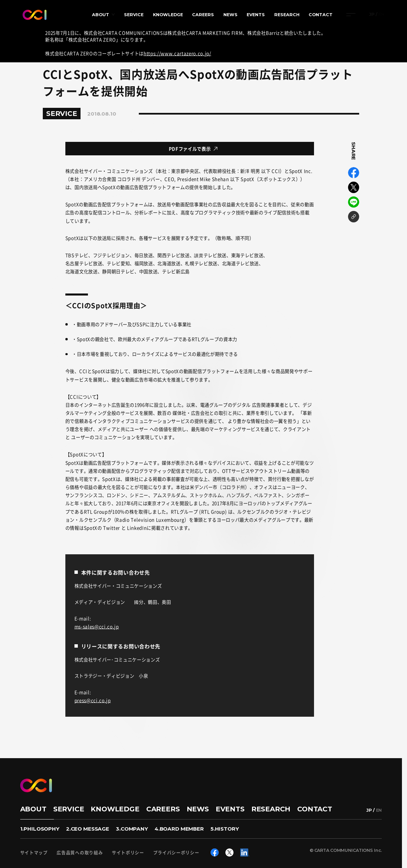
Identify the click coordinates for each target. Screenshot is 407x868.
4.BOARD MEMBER (179, 829)
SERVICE (134, 15)
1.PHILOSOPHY (40, 829)
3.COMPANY (132, 829)
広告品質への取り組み (80, 853)
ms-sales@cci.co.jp (97, 626)
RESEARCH (287, 15)
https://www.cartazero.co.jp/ (177, 53)
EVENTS (256, 15)
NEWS (230, 15)
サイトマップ (34, 853)
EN (381, 15)
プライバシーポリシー (176, 853)
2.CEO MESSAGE (88, 829)
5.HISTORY (225, 829)
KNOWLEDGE (168, 15)
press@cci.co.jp (93, 700)
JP (372, 15)
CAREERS (203, 15)
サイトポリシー (128, 853)
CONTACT (321, 15)
